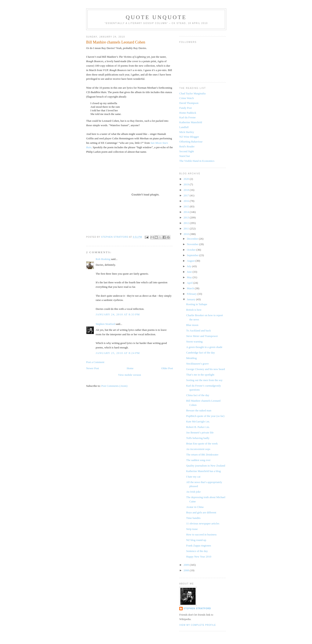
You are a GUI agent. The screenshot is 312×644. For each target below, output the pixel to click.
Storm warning (194, 342)
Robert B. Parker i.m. (198, 427)
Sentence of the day (197, 551)
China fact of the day (198, 395)
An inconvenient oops (198, 449)
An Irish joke (193, 492)
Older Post (167, 368)
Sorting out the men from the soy (204, 380)
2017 (187, 195)
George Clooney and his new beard (205, 369)
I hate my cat (193, 477)
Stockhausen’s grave (197, 364)
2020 (187, 179)
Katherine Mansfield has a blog (203, 471)
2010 (187, 234)
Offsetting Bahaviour (191, 142)
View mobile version (130, 375)
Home (130, 368)
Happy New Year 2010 (199, 557)
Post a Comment (95, 362)
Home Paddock (188, 113)
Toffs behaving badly (198, 438)
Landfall (184, 127)
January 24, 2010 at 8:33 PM (118, 314)
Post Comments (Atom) (115, 386)
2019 (187, 184)
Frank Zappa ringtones (199, 546)
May (190, 277)
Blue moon (192, 325)
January (192, 299)
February (192, 294)
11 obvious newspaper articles (203, 523)
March (191, 288)
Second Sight (187, 151)
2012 (187, 223)
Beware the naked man (199, 410)
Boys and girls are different (201, 512)
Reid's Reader (187, 146)
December (193, 239)
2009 (187, 565)
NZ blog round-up (196, 540)
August (191, 261)
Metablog (191, 358)
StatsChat (185, 156)
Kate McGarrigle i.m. (198, 421)
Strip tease (192, 529)
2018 (187, 190)
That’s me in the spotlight (200, 375)
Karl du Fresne (187, 117)
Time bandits (193, 518)
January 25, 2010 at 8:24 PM (118, 353)
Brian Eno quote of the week (202, 444)
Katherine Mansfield (191, 122)
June (190, 272)
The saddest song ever (198, 460)
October (192, 250)
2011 (187, 228)
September (193, 255)
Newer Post (92, 368)
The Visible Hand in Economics (197, 161)
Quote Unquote (156, 17)
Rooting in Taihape (197, 304)
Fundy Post (186, 108)
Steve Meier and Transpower (202, 336)
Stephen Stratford (105, 324)
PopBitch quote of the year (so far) (205, 416)
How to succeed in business (201, 534)
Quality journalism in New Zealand (206, 466)
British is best (194, 310)
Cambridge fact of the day (200, 353)
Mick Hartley (187, 132)
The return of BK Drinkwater (202, 455)
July (190, 266)
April (190, 283)
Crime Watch (186, 98)
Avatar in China (195, 507)
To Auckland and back (198, 330)
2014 (187, 212)
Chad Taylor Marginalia (192, 93)
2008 (187, 570)
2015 (187, 206)
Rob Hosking (103, 259)
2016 (187, 201)
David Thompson (189, 103)
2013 (187, 217)
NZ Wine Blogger (189, 137)
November (193, 244)
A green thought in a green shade (204, 347)
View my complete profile (198, 625)
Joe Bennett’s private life (200, 432)
